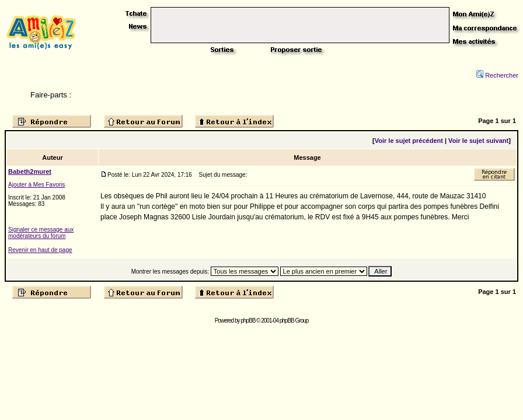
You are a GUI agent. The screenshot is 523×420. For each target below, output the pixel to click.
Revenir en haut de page (40, 250)
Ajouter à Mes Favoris (36, 185)
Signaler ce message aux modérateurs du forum (41, 233)
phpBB (248, 321)
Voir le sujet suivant (478, 141)
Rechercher (497, 75)
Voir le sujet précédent (409, 141)
